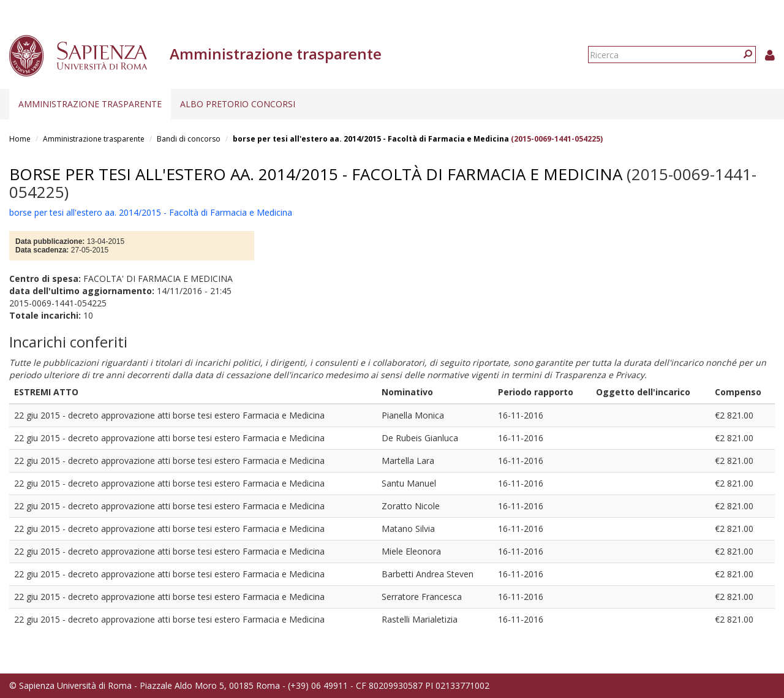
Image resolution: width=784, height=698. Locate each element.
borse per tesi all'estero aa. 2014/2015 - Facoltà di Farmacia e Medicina (371, 139)
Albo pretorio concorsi (238, 104)
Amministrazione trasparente (90, 104)
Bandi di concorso (189, 139)
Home (20, 139)
